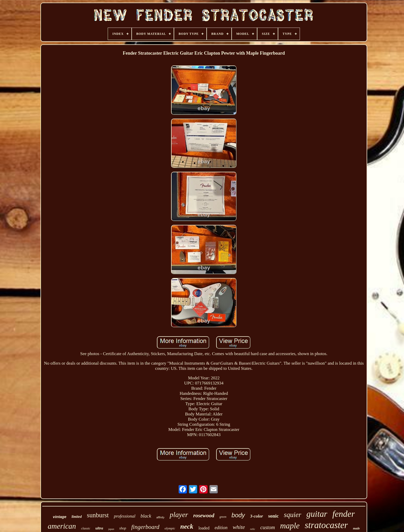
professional (125, 516)
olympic (170, 528)
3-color (257, 516)
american (62, 526)
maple (290, 526)
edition (221, 528)
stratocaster (326, 525)
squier (293, 515)
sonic (273, 516)
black (146, 516)
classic (86, 528)
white (239, 527)
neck (187, 526)
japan (111, 529)
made (356, 528)
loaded (204, 528)
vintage (60, 517)
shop (123, 528)
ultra (99, 528)
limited (77, 517)
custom (268, 527)
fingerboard (145, 527)
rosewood (204, 515)
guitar (317, 514)
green (223, 517)
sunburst (98, 515)
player (179, 515)
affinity (161, 517)
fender (344, 514)
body (238, 515)
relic (253, 529)
